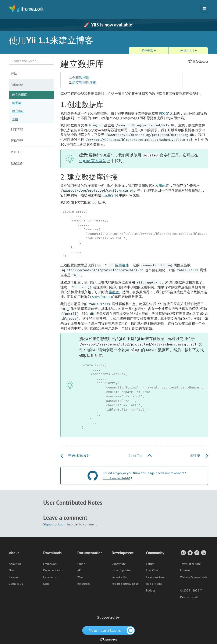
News (12, 570)
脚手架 (17, 103)
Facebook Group (157, 577)
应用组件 (122, 265)
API (79, 570)
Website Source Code (194, 577)
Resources (84, 584)
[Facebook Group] (197, 553)
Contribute (119, 564)
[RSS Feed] (203, 553)
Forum (150, 564)
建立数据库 (19, 95)
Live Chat (152, 570)
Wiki (80, 577)
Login (62, 524)
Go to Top (140, 456)
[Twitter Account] (190, 553)
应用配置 (162, 185)
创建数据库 (81, 77)
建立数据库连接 (84, 82)
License (14, 577)
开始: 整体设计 (75, 456)
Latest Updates (121, 570)
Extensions (50, 577)
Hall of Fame (154, 584)
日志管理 (17, 129)
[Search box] (31, 61)
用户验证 (18, 111)
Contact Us (16, 584)
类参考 (114, 292)
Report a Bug (120, 577)
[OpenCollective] (109, 630)
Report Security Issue (125, 584)
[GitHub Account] (183, 553)
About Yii (15, 564)
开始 (14, 73)
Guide (81, 564)
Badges (151, 590)
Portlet (17, 152)
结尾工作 (17, 163)
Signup (48, 524)
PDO (162, 113)
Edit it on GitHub (115, 478)
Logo (46, 584)
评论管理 (17, 141)
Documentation (53, 570)
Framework (50, 564)
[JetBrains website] (108, 639)
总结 (15, 119)
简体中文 (149, 50)
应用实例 (111, 195)
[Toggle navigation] (204, 8)
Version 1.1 (188, 50)
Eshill (194, 597)
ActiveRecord (101, 297)
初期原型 (17, 85)
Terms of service (190, 564)
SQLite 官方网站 (93, 161)
